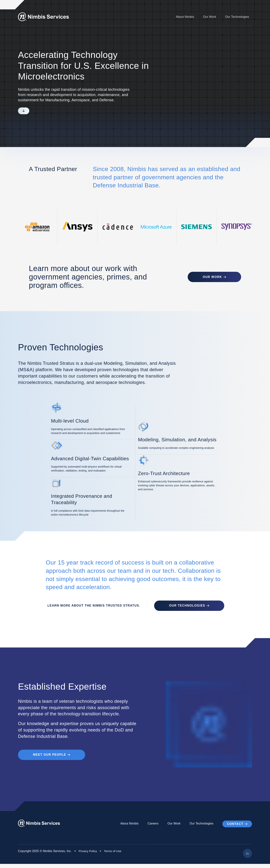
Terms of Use (114, 855)
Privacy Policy (88, 855)
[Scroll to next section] (24, 111)
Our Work (210, 17)
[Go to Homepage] (45, 17)
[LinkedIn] (247, 857)
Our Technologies (237, 17)
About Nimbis (185, 17)
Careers (153, 828)
